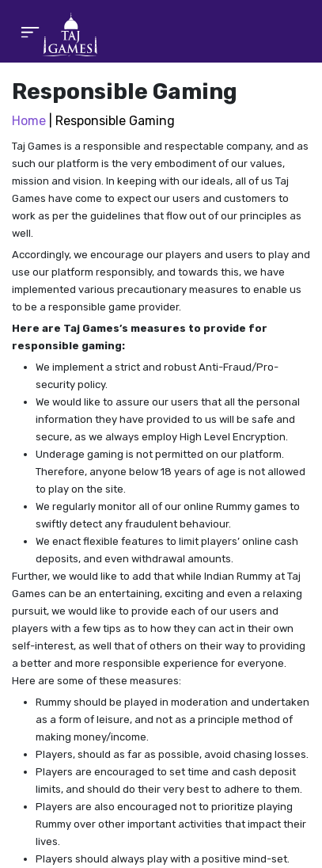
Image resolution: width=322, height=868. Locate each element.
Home (29, 121)
